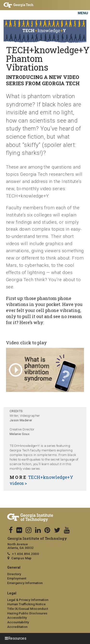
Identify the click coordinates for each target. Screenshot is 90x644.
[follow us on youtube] (67, 530)
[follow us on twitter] (57, 530)
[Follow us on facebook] (11, 530)
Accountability (18, 622)
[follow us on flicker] (19, 530)
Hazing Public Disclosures (27, 613)
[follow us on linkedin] (38, 530)
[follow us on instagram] (29, 530)
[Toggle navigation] (83, 7)
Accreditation (17, 627)
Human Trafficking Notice (26, 604)
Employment (17, 578)
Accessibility (17, 618)
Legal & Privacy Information (28, 600)
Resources (17, 638)
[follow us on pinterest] (47, 530)
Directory (14, 574)
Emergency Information (25, 583)
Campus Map (21, 558)
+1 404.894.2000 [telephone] (25, 554)
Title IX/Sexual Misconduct (28, 609)
